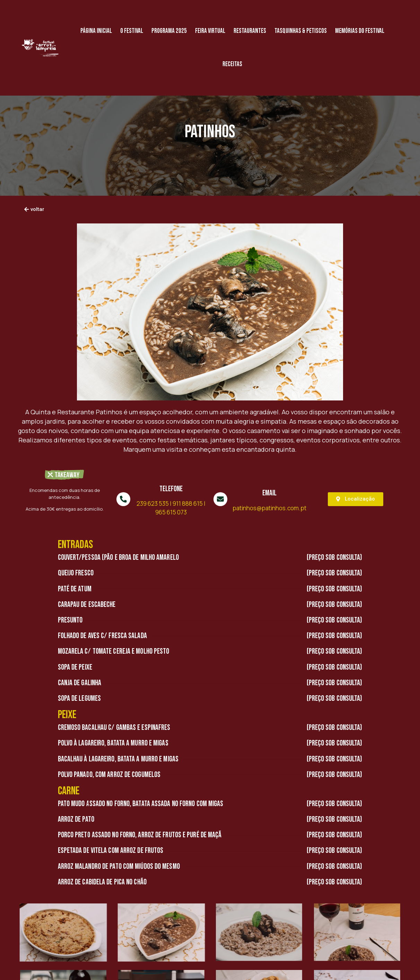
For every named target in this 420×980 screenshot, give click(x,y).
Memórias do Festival (360, 31)
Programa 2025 (169, 31)
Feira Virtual (210, 31)
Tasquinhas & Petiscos (301, 31)
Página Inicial (96, 31)
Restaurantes (250, 31)
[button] (34, 210)
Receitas (232, 64)
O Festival (132, 31)
